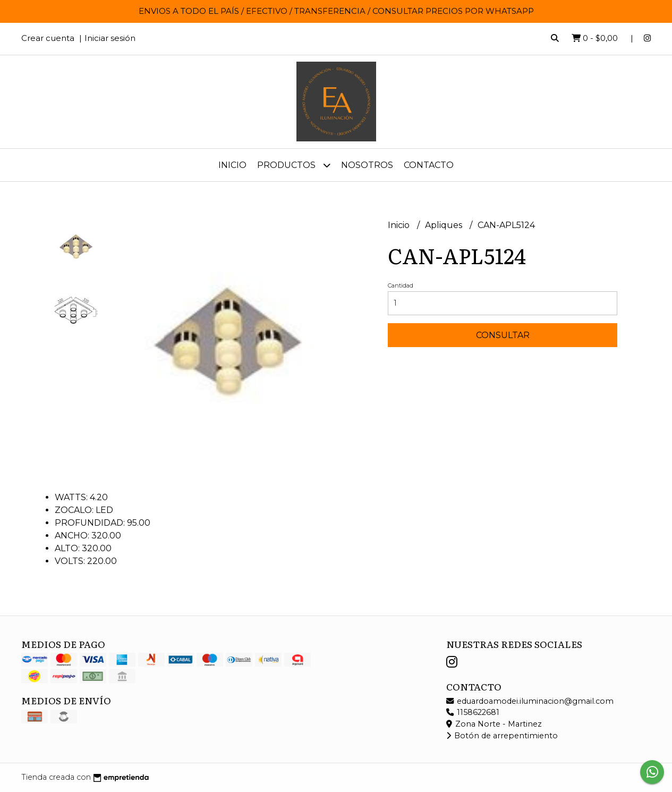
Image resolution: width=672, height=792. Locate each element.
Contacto (429, 165)
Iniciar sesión (110, 38)
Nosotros (367, 165)
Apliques (445, 225)
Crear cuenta (48, 38)
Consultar (503, 335)
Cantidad (401, 285)
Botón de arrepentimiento (502, 736)
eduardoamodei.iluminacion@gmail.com (530, 701)
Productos (294, 165)
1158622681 (473, 712)
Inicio (232, 165)
